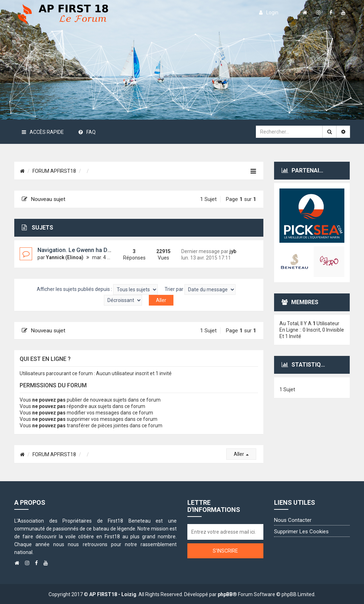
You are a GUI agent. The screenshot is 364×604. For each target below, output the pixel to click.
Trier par (200, 290)
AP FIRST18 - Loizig (113, 594)
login (269, 12)
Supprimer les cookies (301, 532)
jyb (233, 251)
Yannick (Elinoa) (65, 257)
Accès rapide (43, 132)
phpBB (225, 594)
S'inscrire (225, 551)
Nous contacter (293, 520)
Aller (241, 454)
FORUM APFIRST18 (54, 171)
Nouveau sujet (44, 199)
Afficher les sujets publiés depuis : (97, 290)
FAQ (87, 132)
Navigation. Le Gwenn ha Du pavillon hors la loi (99, 250)
